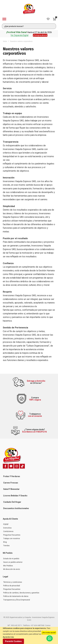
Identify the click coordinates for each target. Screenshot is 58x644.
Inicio (5, 41)
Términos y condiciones (13, 582)
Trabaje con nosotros (12, 539)
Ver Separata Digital (19, 35)
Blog (5, 542)
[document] (29, 635)
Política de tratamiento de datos (16, 596)
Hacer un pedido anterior (13, 562)
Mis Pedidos (8, 566)
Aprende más (8, 637)
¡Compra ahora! (40, 35)
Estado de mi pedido (11, 559)
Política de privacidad (12, 586)
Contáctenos (8, 531)
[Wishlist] (48, 19)
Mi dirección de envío (12, 569)
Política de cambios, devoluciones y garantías (21, 593)
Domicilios (7, 528)
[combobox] (29, 26)
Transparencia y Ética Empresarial (17, 600)
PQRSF (6, 524)
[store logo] (29, 9)
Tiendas (6, 546)
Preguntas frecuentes (12, 535)
